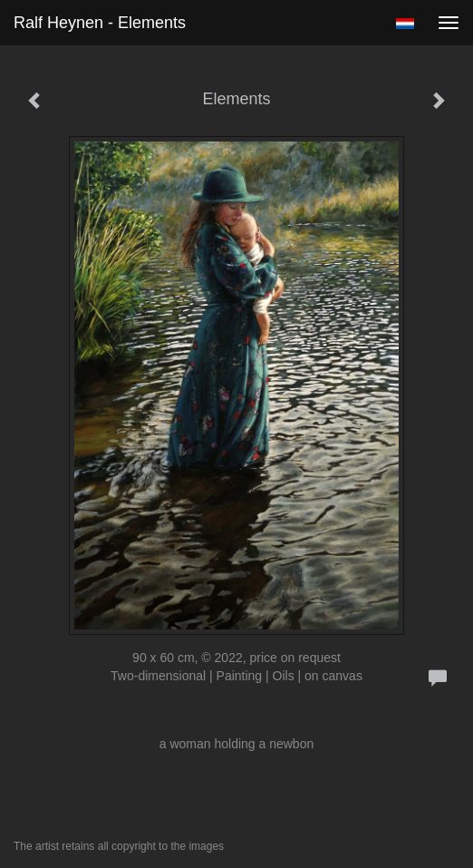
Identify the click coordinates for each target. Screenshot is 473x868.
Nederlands (405, 24)
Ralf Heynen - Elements (100, 23)
